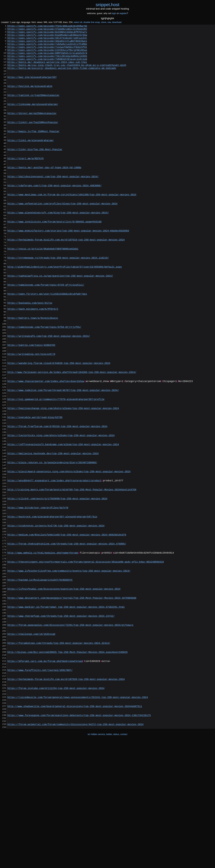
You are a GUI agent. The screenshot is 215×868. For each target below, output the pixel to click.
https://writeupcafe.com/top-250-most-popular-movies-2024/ (49, 393)
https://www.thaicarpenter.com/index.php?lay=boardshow (46, 446)
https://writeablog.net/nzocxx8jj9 (31, 414)
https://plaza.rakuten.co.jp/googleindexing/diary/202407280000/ (52, 542)
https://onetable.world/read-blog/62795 (35, 489)
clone (104, 22)
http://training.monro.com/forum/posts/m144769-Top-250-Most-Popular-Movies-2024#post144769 (72, 574)
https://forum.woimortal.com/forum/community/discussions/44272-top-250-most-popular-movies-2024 (75, 852)
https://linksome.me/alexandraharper (33, 119)
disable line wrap (92, 22)
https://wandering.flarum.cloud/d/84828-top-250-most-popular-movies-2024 (59, 425)
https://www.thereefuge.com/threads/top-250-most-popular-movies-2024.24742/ (61, 724)
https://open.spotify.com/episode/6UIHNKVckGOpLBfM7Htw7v (47, 34)
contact (124, 862)
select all (78, 22)
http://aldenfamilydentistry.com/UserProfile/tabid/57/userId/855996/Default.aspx (65, 311)
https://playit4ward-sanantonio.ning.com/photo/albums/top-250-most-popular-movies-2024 (69, 553)
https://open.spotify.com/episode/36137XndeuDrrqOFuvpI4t (47, 41)
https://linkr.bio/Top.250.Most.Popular (35, 172)
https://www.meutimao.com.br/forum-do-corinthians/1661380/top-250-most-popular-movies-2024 (72, 226)
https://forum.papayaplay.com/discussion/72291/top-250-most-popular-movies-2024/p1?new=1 (70, 734)
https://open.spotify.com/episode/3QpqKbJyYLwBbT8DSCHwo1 (47, 44)
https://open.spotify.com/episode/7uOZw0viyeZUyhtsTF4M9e (47, 48)
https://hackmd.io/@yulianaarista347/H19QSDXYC (40, 681)
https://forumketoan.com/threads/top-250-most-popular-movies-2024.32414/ (59, 756)
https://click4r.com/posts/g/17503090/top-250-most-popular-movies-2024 (57, 585)
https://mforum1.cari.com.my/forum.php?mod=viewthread (45, 777)
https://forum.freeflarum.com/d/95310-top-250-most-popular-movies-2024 (57, 500)
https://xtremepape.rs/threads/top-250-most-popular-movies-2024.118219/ (58, 300)
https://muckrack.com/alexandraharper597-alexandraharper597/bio (52, 606)
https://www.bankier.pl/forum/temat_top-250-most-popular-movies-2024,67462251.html (66, 713)
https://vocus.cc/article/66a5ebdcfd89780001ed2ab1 (43, 290)
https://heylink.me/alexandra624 (30, 98)
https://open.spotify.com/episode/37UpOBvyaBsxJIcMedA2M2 (47, 30)
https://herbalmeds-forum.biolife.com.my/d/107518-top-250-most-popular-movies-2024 (66, 279)
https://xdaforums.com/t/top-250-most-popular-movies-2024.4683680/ (54, 215)
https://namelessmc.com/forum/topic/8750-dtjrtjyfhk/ (44, 382)
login (114, 13)
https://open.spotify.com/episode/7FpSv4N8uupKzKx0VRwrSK (47, 26)
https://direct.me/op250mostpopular (32, 130)
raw (109, 22)
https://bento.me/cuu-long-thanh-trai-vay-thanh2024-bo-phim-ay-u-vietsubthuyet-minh (67, 73)
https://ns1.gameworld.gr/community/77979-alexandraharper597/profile (56, 468)
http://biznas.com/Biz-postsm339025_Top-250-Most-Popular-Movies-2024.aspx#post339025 (67, 766)
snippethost (108, 5)
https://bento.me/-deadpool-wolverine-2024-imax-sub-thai (47, 69)
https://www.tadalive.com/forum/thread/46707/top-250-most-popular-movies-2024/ (63, 457)
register (123, 13)
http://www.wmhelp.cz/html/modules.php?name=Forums (43, 649)
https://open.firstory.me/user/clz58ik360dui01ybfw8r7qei (47, 343)
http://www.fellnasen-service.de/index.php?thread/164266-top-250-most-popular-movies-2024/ (72, 436)
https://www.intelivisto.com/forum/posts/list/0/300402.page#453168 (54, 258)
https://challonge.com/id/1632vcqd (31, 745)
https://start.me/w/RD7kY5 (26, 183)
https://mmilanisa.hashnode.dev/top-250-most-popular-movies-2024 (53, 532)
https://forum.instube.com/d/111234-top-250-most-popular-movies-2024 (56, 809)
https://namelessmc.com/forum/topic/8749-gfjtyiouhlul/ (46, 332)
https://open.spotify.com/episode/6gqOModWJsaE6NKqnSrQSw (47, 37)
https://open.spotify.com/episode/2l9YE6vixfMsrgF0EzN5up (47, 55)
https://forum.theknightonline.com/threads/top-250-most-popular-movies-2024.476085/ (67, 638)
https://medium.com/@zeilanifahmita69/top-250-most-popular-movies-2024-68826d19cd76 (67, 628)
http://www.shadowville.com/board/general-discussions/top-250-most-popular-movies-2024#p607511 (75, 830)
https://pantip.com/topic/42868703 (31, 403)
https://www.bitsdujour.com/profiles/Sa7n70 (38, 596)
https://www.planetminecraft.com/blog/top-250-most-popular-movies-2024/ (58, 247)
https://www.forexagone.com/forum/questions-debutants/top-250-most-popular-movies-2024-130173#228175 (79, 841)
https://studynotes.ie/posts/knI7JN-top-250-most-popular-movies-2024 (56, 617)
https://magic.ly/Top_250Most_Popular (33, 151)
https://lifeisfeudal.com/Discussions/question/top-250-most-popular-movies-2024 (64, 692)
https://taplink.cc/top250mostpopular (33, 108)
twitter (109, 862)
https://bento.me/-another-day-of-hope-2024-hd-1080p (44, 194)
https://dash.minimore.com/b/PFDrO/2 (33, 361)
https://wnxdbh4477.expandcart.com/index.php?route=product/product (54, 564)
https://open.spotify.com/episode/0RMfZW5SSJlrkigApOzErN (47, 58)
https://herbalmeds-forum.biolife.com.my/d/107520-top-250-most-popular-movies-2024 (66, 798)
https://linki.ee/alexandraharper (31, 162)
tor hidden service (96, 862)
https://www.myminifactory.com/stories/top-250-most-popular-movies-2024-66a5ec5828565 (68, 268)
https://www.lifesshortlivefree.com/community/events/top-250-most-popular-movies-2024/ (69, 670)
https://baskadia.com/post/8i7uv (30, 354)
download (117, 22)
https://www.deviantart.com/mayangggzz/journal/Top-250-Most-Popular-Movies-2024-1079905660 (72, 702)
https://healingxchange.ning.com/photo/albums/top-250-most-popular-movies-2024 (63, 478)
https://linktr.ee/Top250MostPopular (33, 140)
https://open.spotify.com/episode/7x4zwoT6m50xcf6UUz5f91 (47, 51)
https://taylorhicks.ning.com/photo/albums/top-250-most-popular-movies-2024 (61, 510)
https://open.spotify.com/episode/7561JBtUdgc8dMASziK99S (47, 62)
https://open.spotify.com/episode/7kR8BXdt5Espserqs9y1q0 (47, 66)
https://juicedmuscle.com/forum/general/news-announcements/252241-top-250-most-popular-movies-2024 (78, 820)
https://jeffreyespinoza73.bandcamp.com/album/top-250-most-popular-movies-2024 (63, 521)
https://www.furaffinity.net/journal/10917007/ (40, 788)
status (116, 862)
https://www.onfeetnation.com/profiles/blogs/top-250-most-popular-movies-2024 (62, 236)
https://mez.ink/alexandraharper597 (32, 87)
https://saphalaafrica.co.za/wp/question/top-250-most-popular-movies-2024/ (60, 322)
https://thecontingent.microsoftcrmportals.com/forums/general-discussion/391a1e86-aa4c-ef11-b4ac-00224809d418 (86, 660)
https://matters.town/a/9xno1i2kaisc (33, 371)
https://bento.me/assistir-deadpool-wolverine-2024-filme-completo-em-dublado (62, 76)
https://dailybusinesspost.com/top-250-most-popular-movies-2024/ (53, 204)
